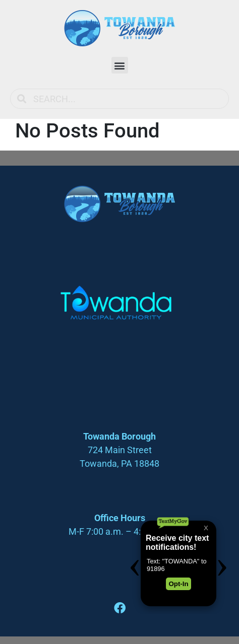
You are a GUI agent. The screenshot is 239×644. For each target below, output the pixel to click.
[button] (120, 65)
